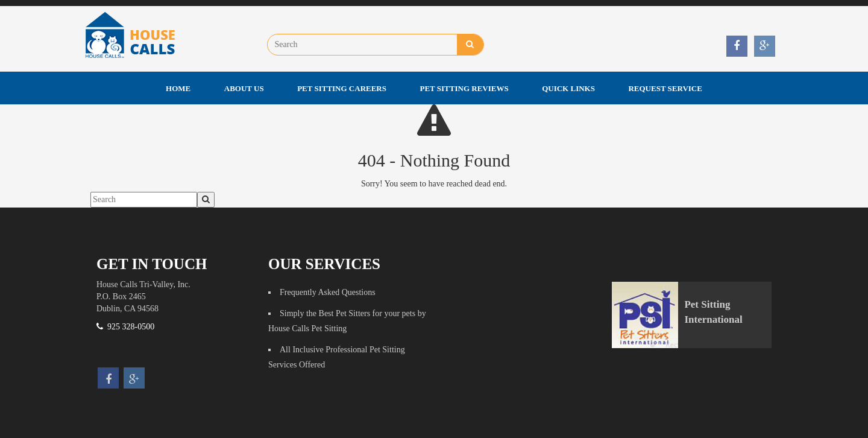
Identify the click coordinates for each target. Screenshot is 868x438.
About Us (244, 88)
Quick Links (568, 88)
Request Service (665, 88)
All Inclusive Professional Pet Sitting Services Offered (337, 357)
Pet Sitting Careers (342, 88)
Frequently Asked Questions (328, 292)
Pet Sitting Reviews (464, 88)
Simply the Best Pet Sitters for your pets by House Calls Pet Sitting (347, 321)
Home (178, 88)
